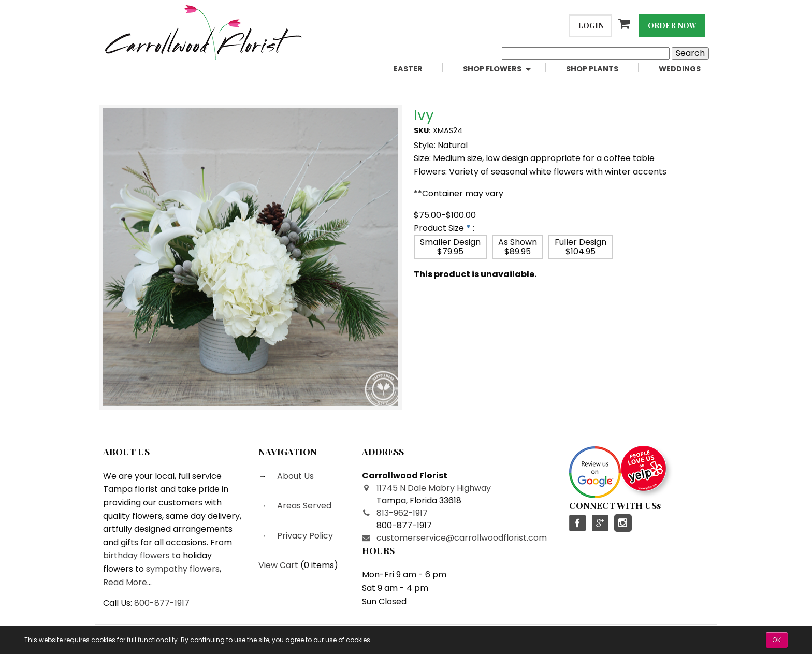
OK (777, 640)
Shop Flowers (492, 69)
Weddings (680, 69)
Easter (408, 69)
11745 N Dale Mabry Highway (434, 488)
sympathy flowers (183, 569)
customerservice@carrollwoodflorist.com (462, 538)
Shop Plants (592, 69)
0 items (319, 565)
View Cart (278, 565)
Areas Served (303, 506)
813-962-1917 (402, 513)
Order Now (672, 25)
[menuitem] (420, 69)
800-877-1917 (162, 603)
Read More (125, 582)
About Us (294, 476)
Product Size (439, 228)
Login (591, 25)
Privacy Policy (304, 536)
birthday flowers (136, 555)
